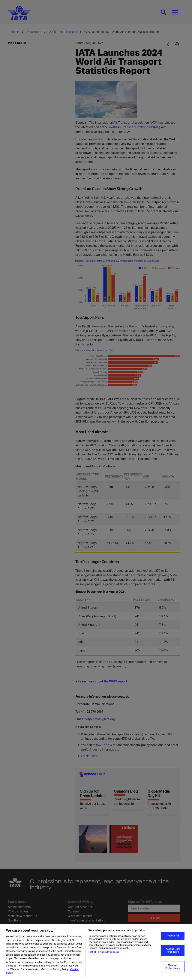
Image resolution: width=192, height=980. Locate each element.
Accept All (173, 937)
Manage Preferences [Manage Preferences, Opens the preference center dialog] (173, 968)
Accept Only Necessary (173, 952)
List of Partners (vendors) (103, 953)
